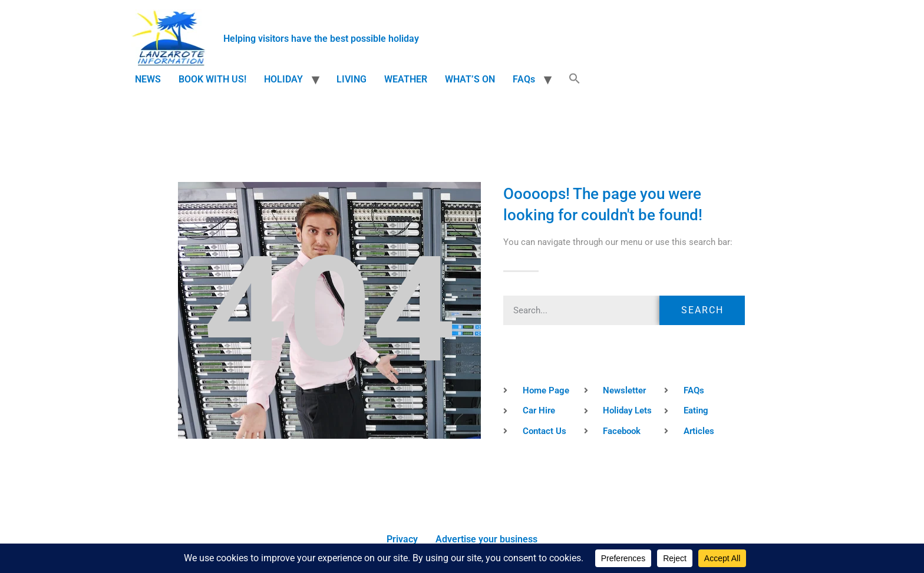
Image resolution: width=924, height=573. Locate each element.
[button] (575, 80)
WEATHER (406, 79)
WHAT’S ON (470, 79)
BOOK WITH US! (212, 79)
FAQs (524, 79)
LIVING (352, 79)
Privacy (402, 539)
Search (702, 310)
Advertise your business (486, 539)
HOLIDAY (283, 79)
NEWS (148, 79)
